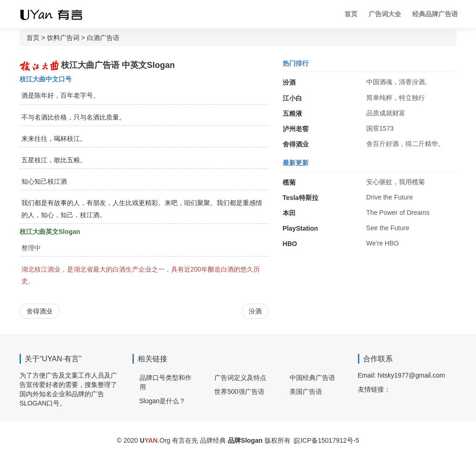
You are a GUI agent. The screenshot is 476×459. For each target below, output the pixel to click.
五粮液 (292, 113)
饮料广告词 (63, 38)
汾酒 (255, 311)
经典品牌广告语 (435, 14)
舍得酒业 (40, 311)
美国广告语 (306, 392)
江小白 (292, 98)
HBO (290, 244)
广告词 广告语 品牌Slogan (59, 14)
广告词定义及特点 (240, 378)
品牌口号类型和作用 (165, 382)
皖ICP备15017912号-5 (326, 440)
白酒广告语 (103, 38)
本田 (289, 213)
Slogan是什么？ (163, 401)
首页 (351, 14)
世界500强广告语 (239, 392)
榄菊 (289, 182)
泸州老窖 (296, 129)
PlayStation (300, 228)
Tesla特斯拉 (301, 198)
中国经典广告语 (312, 378)
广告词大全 (385, 14)
